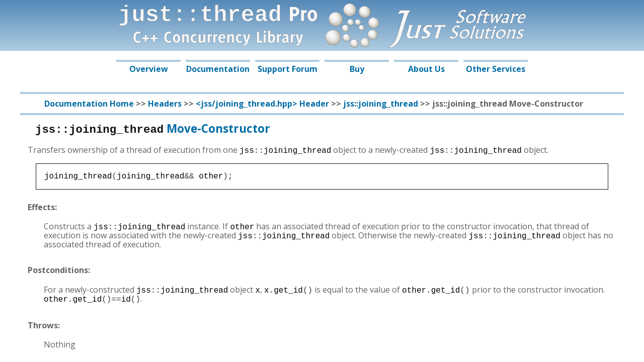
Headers (165, 104)
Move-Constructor (153, 128)
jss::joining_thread (381, 104)
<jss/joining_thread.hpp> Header (262, 104)
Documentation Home (89, 104)
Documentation (218, 69)
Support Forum (288, 69)
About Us (426, 69)
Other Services (496, 69)
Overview (149, 69)
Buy (357, 69)
